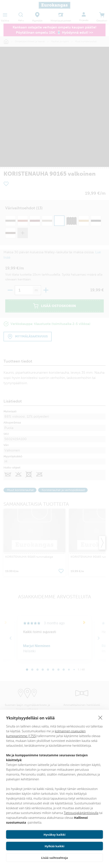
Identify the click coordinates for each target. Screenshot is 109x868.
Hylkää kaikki (55, 846)
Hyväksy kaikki (55, 835)
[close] (100, 717)
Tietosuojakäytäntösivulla (81, 813)
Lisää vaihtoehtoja (54, 858)
